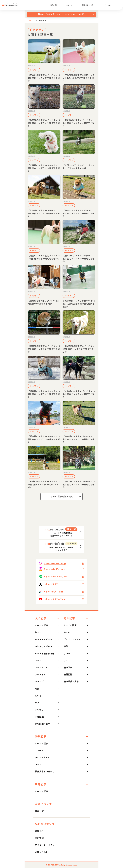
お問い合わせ (41, 852)
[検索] (118, 5)
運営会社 (39, 831)
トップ (31, 21)
